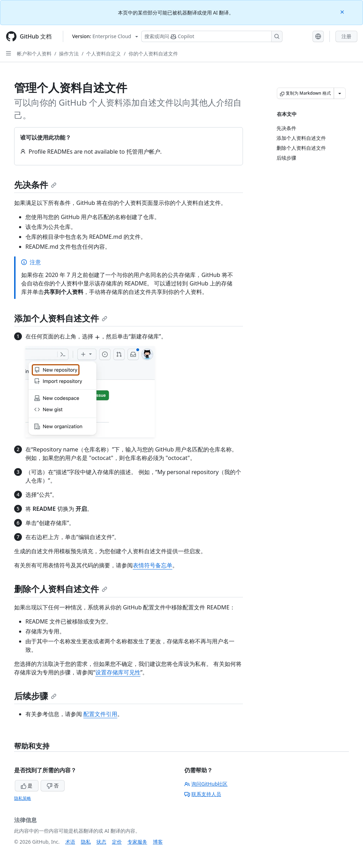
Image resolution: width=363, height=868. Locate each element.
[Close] (343, 11)
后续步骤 (35, 696)
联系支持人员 (203, 794)
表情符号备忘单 (153, 565)
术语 (70, 842)
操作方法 (69, 54)
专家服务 (137, 842)
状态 (101, 842)
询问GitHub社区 (206, 784)
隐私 (86, 842)
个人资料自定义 (103, 54)
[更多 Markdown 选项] (340, 93)
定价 (117, 842)
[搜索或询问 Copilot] (212, 36)
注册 (346, 36)
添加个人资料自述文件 (61, 318)
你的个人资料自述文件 (153, 54)
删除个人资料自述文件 (61, 589)
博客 (158, 842)
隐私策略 (23, 798)
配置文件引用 (100, 714)
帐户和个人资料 (34, 54)
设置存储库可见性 (118, 672)
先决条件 (35, 185)
